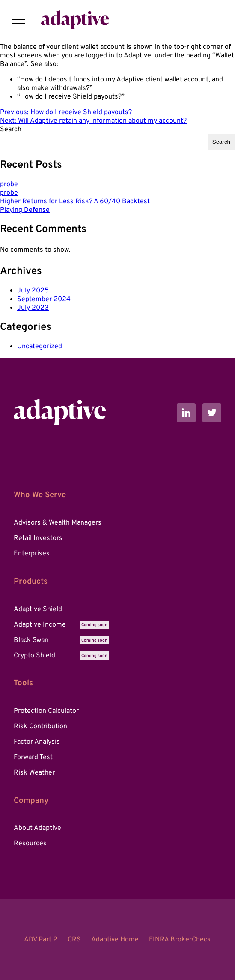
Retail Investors (38, 538)
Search (11, 130)
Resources (30, 844)
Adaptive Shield (38, 609)
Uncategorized (40, 347)
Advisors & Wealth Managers (58, 523)
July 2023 (33, 308)
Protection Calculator (46, 711)
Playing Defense (25, 210)
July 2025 (33, 291)
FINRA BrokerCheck (180, 940)
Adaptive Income (61, 625)
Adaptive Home (115, 940)
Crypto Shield (61, 656)
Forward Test (33, 757)
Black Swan (61, 640)
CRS (74, 940)
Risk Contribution (40, 727)
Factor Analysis (37, 742)
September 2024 (44, 299)
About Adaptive (37, 828)
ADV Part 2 (41, 940)
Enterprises (32, 554)
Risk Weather (34, 773)
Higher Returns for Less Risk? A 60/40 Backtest (75, 202)
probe (9, 184)
